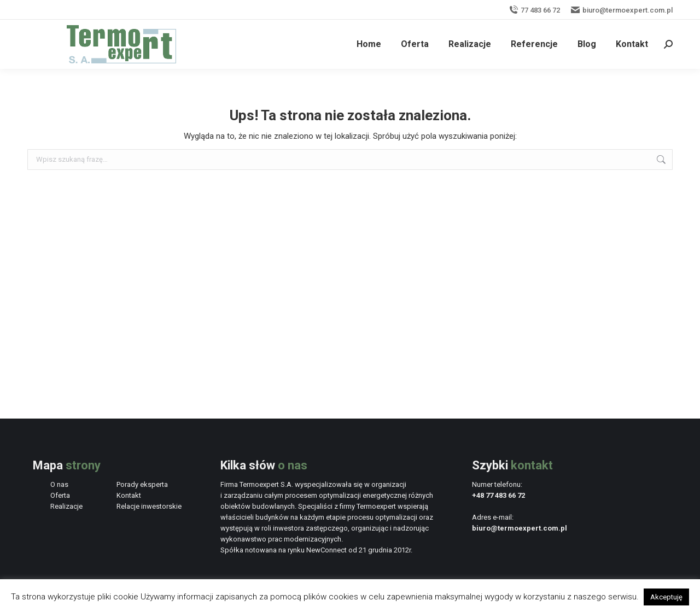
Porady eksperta (142, 484)
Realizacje (66, 506)
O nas (59, 484)
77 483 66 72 (535, 10)
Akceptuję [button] (666, 597)
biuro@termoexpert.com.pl (622, 10)
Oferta (60, 495)
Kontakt (129, 495)
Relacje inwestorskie (149, 506)
